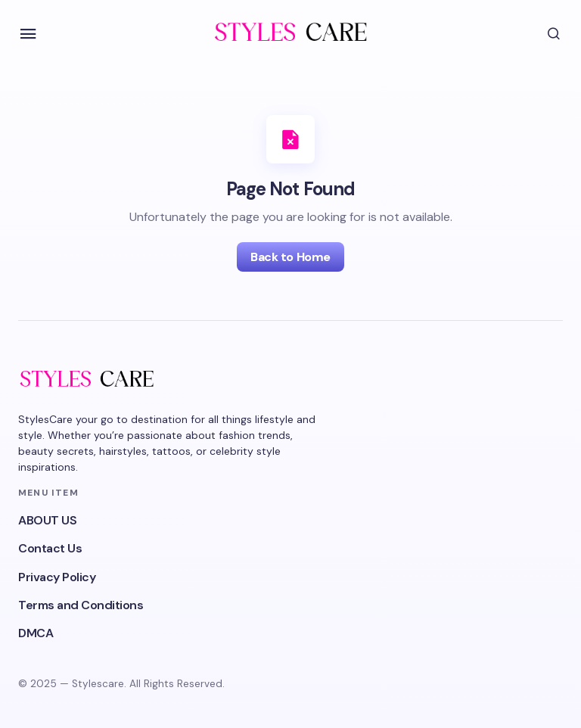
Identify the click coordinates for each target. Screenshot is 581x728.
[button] (28, 34)
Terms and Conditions (81, 605)
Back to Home (290, 257)
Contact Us (50, 548)
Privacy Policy (57, 577)
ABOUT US (47, 520)
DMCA (36, 633)
